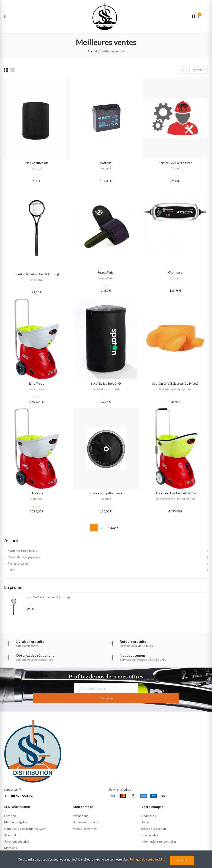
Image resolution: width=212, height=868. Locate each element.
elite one (37, 493)
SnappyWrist (106, 272)
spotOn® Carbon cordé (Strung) (37, 274)
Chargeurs (175, 272)
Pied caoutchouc (37, 163)
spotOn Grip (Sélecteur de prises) (175, 383)
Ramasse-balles (18, 563)
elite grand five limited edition (175, 493)
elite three (37, 383)
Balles (12, 570)
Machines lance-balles (22, 551)
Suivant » (114, 528)
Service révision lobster (175, 163)
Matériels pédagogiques (175, 389)
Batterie (106, 163)
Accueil (37, 168)
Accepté (182, 860)
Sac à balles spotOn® (106, 383)
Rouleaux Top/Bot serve (106, 493)
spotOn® (37, 280)
